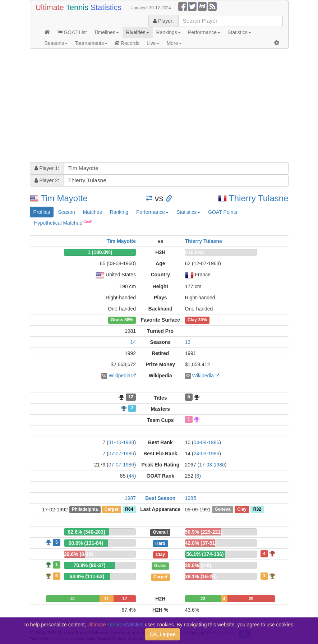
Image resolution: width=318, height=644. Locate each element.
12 (131, 397)
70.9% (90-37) (90, 565)
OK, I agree (163, 634)
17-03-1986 (212, 465)
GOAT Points (223, 212)
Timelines (106, 32)
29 (251, 599)
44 (132, 476)
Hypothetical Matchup (63, 222)
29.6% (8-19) (79, 554)
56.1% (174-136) (205, 554)
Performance (204, 32)
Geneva (222, 510)
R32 (257, 510)
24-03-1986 (207, 454)
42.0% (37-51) (201, 543)
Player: (163, 21)
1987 (130, 498)
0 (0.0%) (195, 252)
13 (188, 342)
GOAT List (72, 32)
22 (203, 599)
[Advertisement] (159, 106)
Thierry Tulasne (259, 198)
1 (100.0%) (100, 252)
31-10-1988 (121, 442)
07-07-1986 (121, 454)
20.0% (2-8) (198, 565)
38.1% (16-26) (201, 576)
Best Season (160, 498)
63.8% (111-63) (87, 576)
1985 (191, 498)
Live (153, 43)
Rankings (169, 32)
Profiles (42, 212)
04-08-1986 (207, 442)
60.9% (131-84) (86, 543)
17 (125, 599)
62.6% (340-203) (87, 532)
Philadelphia (85, 510)
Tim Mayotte (64, 198)
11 (107, 599)
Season (66, 212)
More (174, 43)
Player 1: (47, 168)
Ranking (119, 212)
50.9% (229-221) (204, 532)
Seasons (56, 43)
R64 (129, 510)
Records (127, 43)
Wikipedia (119, 376)
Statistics (239, 32)
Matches (93, 212)
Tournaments (91, 43)
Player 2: (47, 180)
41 (73, 599)
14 (133, 342)
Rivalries (138, 32)
